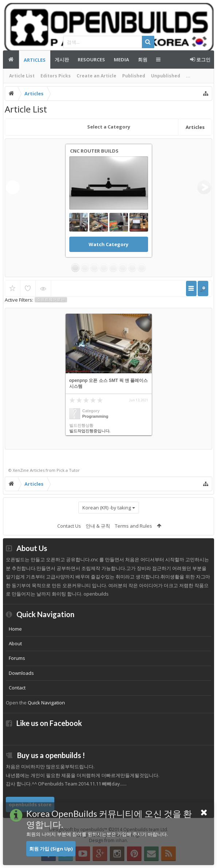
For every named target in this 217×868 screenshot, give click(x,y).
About (15, 643)
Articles (35, 60)
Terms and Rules (133, 526)
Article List (22, 76)
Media (121, 60)
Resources (91, 60)
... (188, 76)
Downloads (21, 673)
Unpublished (166, 76)
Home (15, 629)
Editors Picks (56, 76)
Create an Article (96, 76)
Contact (17, 688)
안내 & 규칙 (98, 526)
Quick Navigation (46, 703)
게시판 (62, 60)
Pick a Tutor (68, 470)
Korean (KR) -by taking (107, 508)
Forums (17, 658)
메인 (11, 60)
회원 (143, 60)
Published (134, 76)
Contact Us (69, 526)
